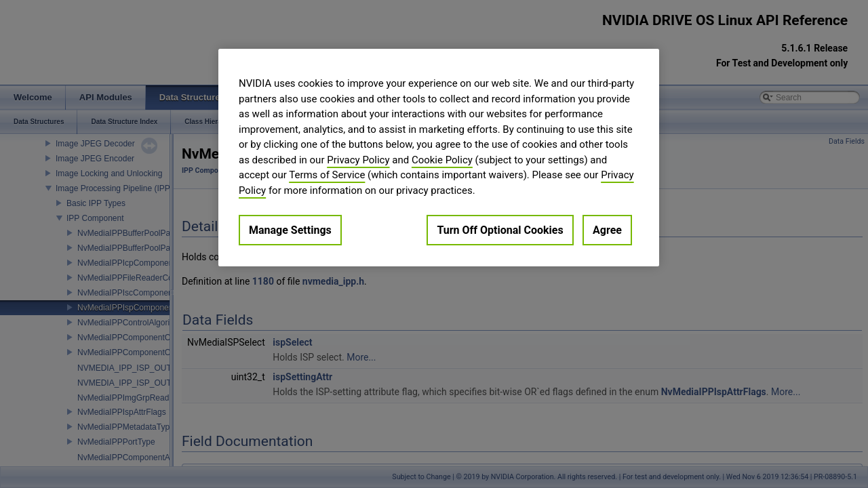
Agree (607, 230)
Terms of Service (327, 175)
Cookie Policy (442, 160)
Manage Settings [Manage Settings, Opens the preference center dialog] (290, 230)
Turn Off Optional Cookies (500, 230)
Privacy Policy (358, 160)
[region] (439, 158)
